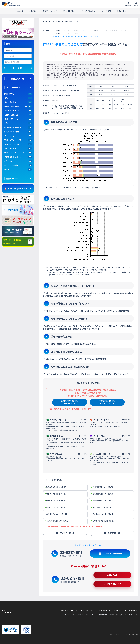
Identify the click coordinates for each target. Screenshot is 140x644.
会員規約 (123, 615)
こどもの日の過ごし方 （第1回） (57, 521)
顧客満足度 (9, 169)
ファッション (9, 136)
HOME (45, 21)
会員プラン (33, 11)
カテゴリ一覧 (56, 21)
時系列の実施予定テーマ (17, 189)
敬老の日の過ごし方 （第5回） (56, 494)
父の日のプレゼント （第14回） (56, 514)
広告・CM (8, 161)
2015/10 (95, 30)
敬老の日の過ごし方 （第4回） (102, 494)
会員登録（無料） (67, 54)
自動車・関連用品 (11, 115)
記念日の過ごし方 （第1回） (102, 507)
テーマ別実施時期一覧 (15, 79)
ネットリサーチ (91, 615)
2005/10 (66, 34)
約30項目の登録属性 (70, 108)
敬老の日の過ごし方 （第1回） (56, 507)
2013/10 (104, 30)
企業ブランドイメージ (13, 157)
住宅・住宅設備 (10, 102)
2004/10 (76, 34)
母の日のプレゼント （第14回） (103, 514)
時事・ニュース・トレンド (14, 153)
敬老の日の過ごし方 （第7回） (56, 487)
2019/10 (76, 30)
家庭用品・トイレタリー (14, 111)
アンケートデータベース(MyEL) (11, 4)
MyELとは (19, 11)
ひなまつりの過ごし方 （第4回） (103, 521)
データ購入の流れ (69, 11)
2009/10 (123, 30)
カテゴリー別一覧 (13, 87)
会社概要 (80, 615)
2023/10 (57, 30)
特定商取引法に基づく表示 (108, 615)
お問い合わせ (122, 11)
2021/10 (66, 30)
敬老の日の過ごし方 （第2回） (102, 501)
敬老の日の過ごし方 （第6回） (102, 487)
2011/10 (113, 30)
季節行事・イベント (12, 144)
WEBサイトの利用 (11, 165)
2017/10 (85, 30)
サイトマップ (134, 615)
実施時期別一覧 (12, 179)
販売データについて (50, 11)
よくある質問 (106, 11)
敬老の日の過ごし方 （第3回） (56, 501)
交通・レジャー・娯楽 (13, 140)
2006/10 (57, 34)
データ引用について (88, 11)
